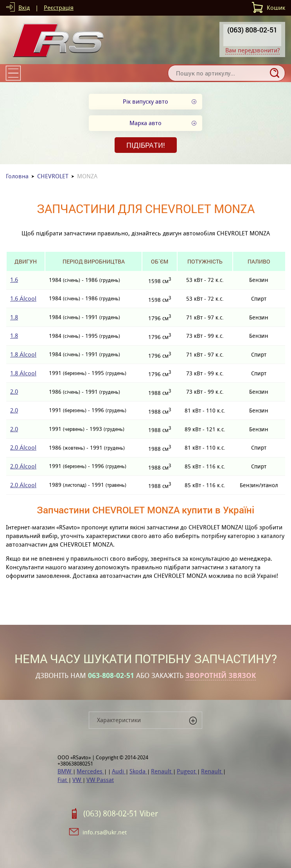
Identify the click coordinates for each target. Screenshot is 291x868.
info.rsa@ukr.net (105, 832)
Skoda (138, 771)
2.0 (14, 392)
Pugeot (187, 771)
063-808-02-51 (111, 676)
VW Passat (100, 780)
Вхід (24, 8)
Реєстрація (59, 8)
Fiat (63, 780)
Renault (162, 771)
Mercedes (90, 771)
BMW (65, 771)
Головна (17, 176)
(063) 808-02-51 (252, 30)
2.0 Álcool (23, 447)
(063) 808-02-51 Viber (121, 814)
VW (77, 780)
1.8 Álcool (23, 354)
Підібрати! (146, 145)
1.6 (14, 280)
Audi (119, 771)
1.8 (14, 317)
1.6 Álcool (23, 299)
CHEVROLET (53, 176)
